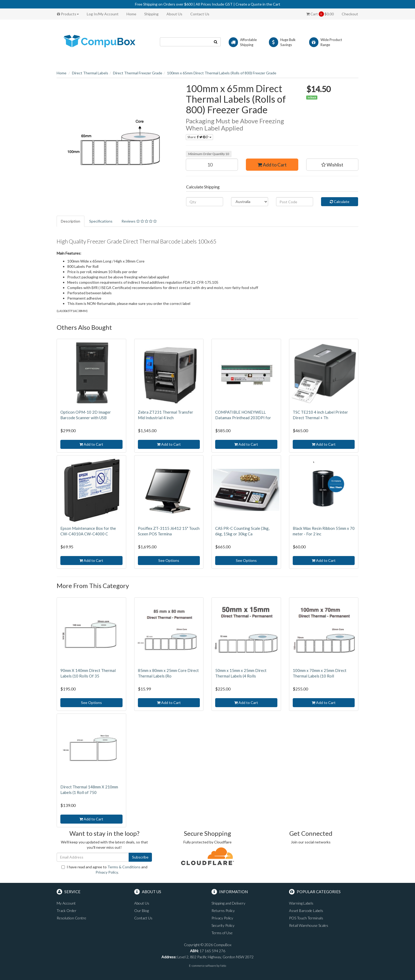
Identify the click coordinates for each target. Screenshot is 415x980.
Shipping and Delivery (228, 903)
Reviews (139, 221)
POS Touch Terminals (306, 918)
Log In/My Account (103, 14)
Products (68, 14)
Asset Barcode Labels (306, 911)
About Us (174, 14)
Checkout (350, 14)
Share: (199, 137)
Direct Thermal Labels (90, 73)
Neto (223, 966)
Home (131, 14)
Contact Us (200, 14)
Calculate (340, 202)
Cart (320, 14)
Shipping (151, 14)
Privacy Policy (107, 872)
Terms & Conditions (124, 867)
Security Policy (223, 925)
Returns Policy (223, 911)
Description (71, 221)
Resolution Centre (71, 918)
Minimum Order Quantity (209, 154)
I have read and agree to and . (104, 870)
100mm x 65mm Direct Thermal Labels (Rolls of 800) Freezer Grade (222, 73)
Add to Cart (272, 165)
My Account (66, 903)
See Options (169, 560)
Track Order (67, 911)
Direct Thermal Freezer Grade (138, 73)
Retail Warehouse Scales (309, 925)
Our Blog (141, 911)
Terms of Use (222, 933)
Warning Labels (301, 903)
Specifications (101, 221)
